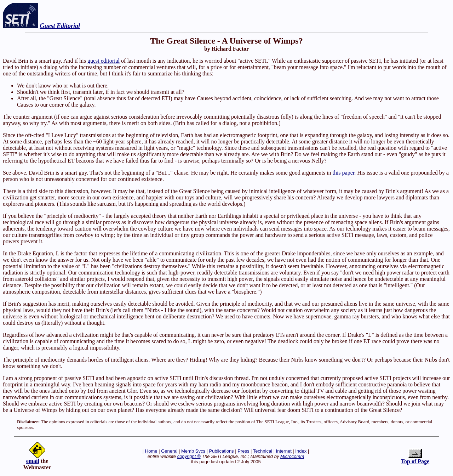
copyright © (189, 456)
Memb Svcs (193, 451)
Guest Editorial (60, 26)
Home (151, 451)
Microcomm (292, 456)
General (169, 451)
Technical (263, 451)
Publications (222, 451)
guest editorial (104, 61)
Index (301, 451)
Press (243, 451)
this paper (343, 173)
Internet (284, 451)
